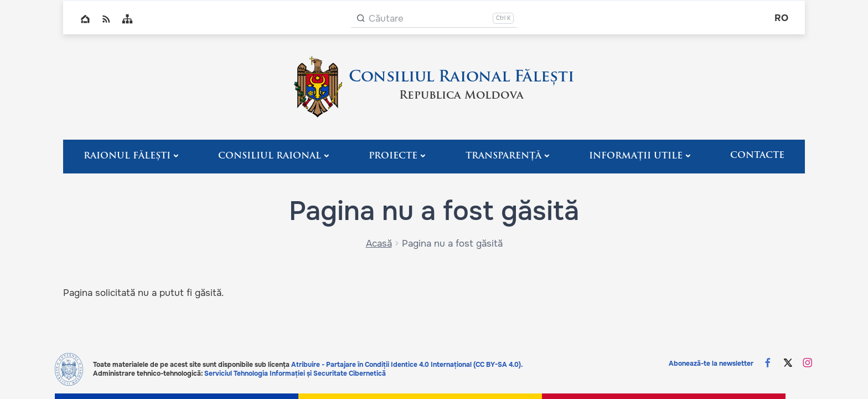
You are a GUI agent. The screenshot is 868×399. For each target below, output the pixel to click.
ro (781, 18)
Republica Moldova (461, 96)
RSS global (106, 19)
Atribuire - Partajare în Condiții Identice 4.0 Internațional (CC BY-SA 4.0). (407, 365)
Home (85, 19)
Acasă (379, 244)
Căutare (386, 19)
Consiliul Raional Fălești (461, 78)
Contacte (757, 156)
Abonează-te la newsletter (711, 364)
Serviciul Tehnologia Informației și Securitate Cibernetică (295, 374)
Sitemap (127, 19)
